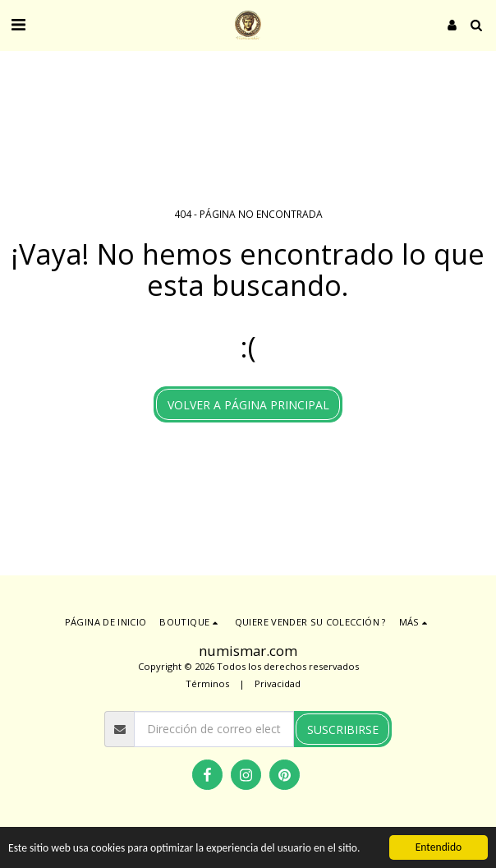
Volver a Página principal (248, 405)
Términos (207, 683)
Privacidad (278, 683)
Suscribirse (343, 729)
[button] (18, 24)
